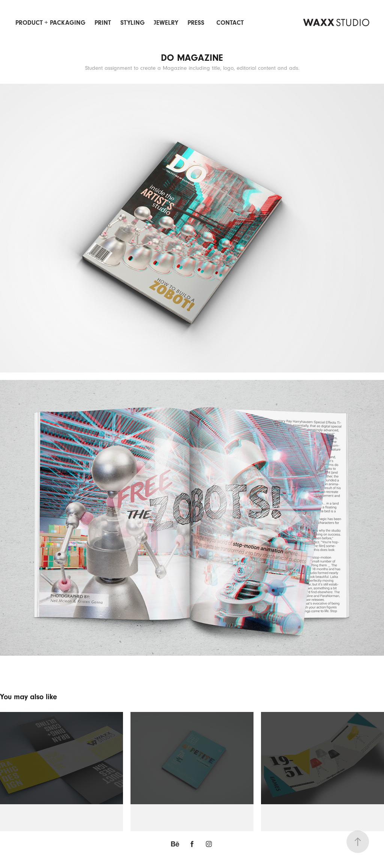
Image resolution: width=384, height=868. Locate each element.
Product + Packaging (50, 23)
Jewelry (166, 23)
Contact (230, 23)
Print (103, 23)
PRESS (196, 23)
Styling (133, 23)
